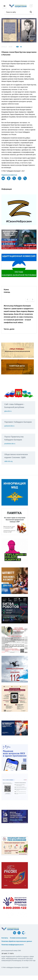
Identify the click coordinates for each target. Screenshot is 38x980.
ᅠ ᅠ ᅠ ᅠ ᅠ (32, 938)
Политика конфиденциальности (13, 945)
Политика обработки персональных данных (17, 941)
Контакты (5, 938)
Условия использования (18, 938)
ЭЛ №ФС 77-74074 (8, 954)
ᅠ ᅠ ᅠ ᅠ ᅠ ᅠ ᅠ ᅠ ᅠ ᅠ (10, 940)
